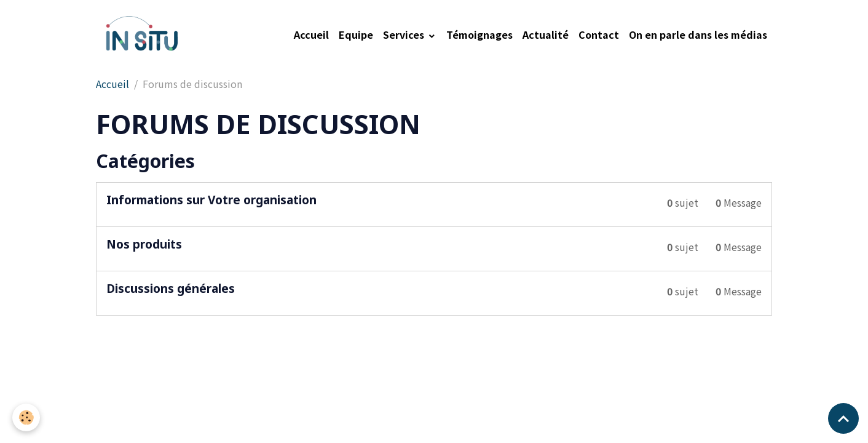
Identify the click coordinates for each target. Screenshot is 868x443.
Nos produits (144, 244)
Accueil (311, 34)
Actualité (546, 34)
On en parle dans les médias (698, 34)
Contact (599, 34)
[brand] (143, 34)
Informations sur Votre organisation (211, 200)
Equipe (356, 34)
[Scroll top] (843, 418)
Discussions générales (171, 288)
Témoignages (479, 34)
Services (405, 34)
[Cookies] (26, 417)
